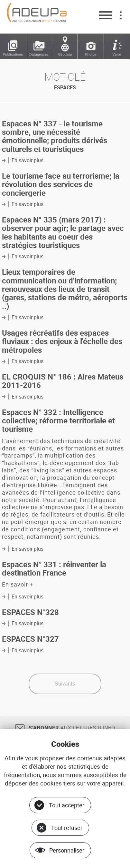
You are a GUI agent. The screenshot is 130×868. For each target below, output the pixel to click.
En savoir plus (28, 160)
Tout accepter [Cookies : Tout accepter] (67, 805)
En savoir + (18, 584)
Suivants (65, 684)
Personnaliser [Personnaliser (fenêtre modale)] (67, 850)
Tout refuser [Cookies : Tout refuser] (67, 828)
